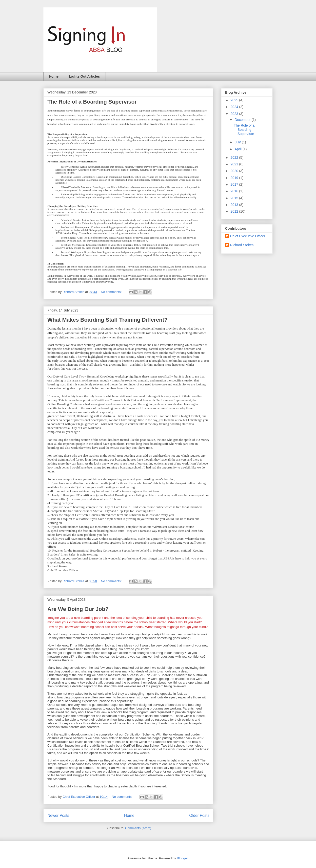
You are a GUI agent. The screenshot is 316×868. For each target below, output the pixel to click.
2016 (235, 191)
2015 (235, 198)
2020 (235, 171)
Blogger (182, 858)
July (238, 142)
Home (54, 76)
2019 (235, 178)
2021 (235, 164)
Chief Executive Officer (248, 236)
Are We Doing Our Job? (78, 609)
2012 (235, 211)
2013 (235, 205)
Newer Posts (58, 815)
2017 (235, 184)
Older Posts (199, 815)
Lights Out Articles (85, 76)
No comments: (112, 292)
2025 (235, 100)
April (238, 149)
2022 (235, 157)
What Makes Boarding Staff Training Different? (107, 320)
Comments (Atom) (138, 828)
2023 (235, 114)
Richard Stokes (242, 245)
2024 (235, 107)
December (243, 120)
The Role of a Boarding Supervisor (92, 102)
